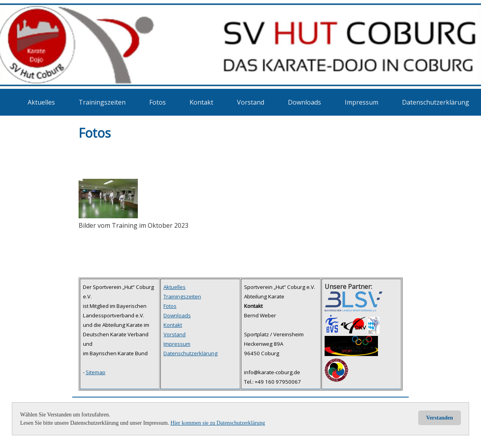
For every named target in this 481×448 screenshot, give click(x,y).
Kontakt (201, 102)
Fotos (158, 102)
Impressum (362, 102)
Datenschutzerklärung (436, 102)
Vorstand (251, 102)
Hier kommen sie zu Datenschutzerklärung (218, 423)
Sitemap (96, 372)
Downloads (304, 102)
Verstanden (440, 418)
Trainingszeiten (102, 102)
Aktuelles (41, 102)
